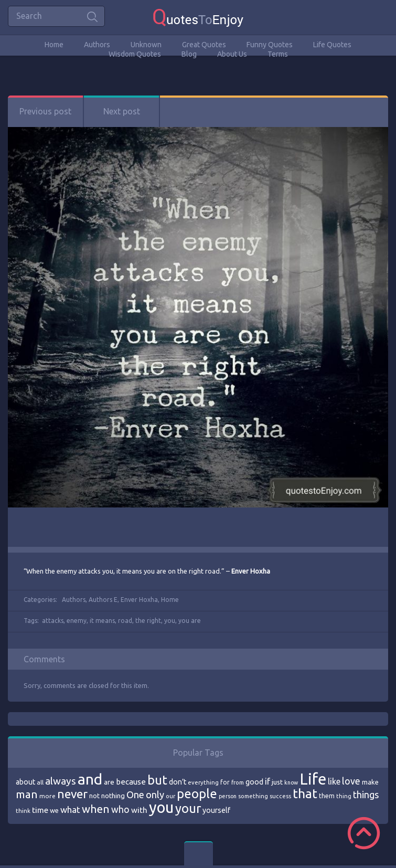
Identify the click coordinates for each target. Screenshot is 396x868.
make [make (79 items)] (370, 782)
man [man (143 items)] (27, 794)
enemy (77, 621)
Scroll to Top (364, 833)
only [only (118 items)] (155, 795)
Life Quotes (332, 45)
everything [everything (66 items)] (203, 782)
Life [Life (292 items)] (313, 779)
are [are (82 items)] (109, 782)
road (125, 621)
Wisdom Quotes (135, 54)
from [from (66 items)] (238, 782)
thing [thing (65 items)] (344, 796)
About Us (232, 54)
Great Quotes (204, 45)
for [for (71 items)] (225, 782)
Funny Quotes (270, 45)
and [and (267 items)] (90, 779)
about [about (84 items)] (25, 782)
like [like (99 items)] (334, 781)
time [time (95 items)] (40, 810)
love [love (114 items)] (351, 781)
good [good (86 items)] (254, 782)
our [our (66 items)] (170, 796)
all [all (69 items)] (40, 782)
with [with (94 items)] (139, 810)
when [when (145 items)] (96, 809)
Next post (122, 111)
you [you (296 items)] (161, 807)
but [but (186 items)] (157, 780)
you (170, 621)
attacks (53, 621)
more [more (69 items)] (47, 796)
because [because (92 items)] (131, 782)
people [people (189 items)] (197, 794)
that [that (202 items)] (305, 793)
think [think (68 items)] (23, 811)
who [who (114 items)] (120, 809)
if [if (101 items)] (267, 781)
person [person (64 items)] (228, 796)
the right (148, 621)
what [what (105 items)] (70, 809)
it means (102, 621)
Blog (189, 54)
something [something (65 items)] (253, 796)
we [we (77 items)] (54, 810)
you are (190, 621)
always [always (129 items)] (61, 781)
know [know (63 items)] (291, 782)
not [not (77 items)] (94, 796)
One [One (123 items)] (135, 795)
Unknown (146, 45)
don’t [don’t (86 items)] (178, 782)
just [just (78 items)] (277, 782)
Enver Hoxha (139, 600)
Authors (97, 45)
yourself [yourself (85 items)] (216, 810)
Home (54, 45)
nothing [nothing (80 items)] (113, 796)
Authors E (103, 600)
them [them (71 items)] (327, 796)
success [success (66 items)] (280, 796)
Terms (278, 54)
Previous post (45, 111)
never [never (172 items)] (72, 794)
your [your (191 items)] (188, 808)
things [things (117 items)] (366, 795)
